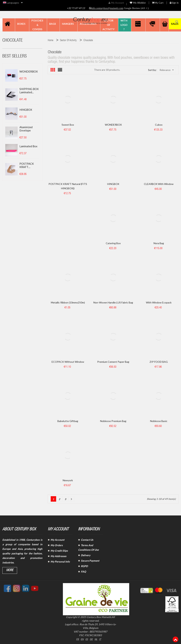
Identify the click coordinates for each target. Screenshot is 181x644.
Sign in (174, 3)
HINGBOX (26, 110)
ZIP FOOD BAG (159, 362)
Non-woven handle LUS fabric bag (113, 302)
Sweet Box (68, 125)
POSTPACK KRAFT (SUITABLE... (27, 165)
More (10, 570)
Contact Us (87, 540)
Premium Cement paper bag (113, 362)
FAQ (83, 572)
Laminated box (28, 146)
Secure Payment (90, 561)
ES (87, 639)
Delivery (86, 555)
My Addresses (58, 556)
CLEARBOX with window (159, 184)
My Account (57, 540)
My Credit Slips (59, 551)
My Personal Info (60, 562)
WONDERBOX (29, 71)
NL (97, 639)
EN (82, 639)
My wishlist (138, 3)
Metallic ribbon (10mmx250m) (68, 302)
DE (92, 639)
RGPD (84, 566)
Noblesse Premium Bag (113, 421)
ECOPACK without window (68, 362)
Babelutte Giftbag (68, 421)
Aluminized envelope (26, 129)
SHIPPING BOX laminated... (29, 91)
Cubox (159, 125)
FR (77, 639)
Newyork (68, 480)
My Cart (158, 3)
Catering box (113, 243)
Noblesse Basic (159, 421)
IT (101, 639)
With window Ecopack (159, 302)
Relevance (167, 70)
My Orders (57, 545)
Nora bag (159, 243)
